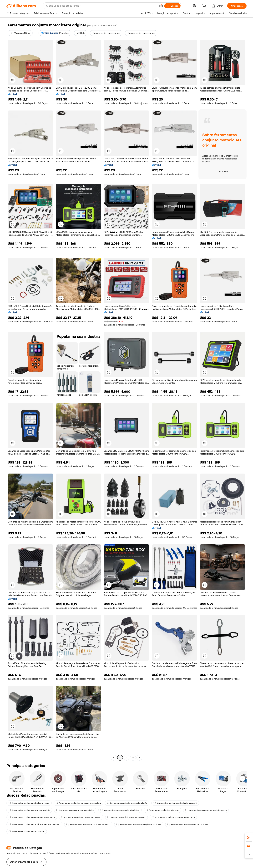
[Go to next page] (139, 769)
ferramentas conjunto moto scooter (27, 842)
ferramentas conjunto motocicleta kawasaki (176, 814)
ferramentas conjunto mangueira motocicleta (78, 814)
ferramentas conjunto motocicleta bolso (82, 828)
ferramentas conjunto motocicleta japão (128, 814)
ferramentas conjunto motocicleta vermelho (88, 835)
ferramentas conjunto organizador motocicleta (32, 828)
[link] (249, 837)
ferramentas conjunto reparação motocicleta (139, 835)
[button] (13, 80)
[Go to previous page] (114, 769)
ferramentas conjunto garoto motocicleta (29, 821)
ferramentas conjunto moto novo (163, 821)
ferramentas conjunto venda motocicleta (188, 835)
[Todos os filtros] (21, 33)
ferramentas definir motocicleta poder (127, 828)
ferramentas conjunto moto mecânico (75, 821)
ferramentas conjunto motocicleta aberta (206, 821)
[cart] (204, 6)
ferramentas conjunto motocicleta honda (29, 814)
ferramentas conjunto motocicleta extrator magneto (34, 835)
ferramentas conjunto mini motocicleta (120, 821)
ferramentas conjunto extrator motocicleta (174, 828)
